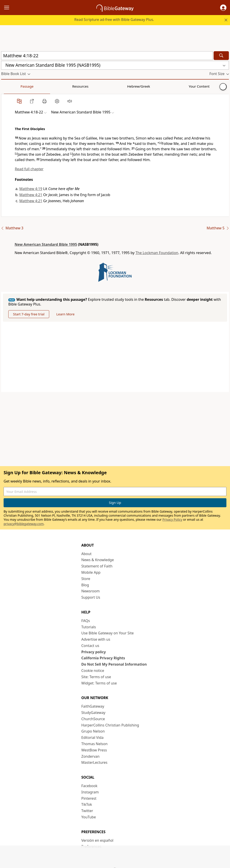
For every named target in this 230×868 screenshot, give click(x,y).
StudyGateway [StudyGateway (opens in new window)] (93, 713)
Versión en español (97, 840)
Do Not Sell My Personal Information (114, 664)
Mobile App (91, 572)
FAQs (86, 621)
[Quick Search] (107, 56)
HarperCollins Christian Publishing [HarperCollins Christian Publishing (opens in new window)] (110, 725)
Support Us (91, 597)
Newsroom (91, 591)
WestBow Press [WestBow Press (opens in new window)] (94, 750)
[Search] (221, 56)
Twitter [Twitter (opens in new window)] (87, 811)
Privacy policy (94, 652)
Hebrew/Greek (60, 86)
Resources (33, 86)
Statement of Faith (97, 566)
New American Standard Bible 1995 (46, 244)
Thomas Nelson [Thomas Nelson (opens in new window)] (94, 744)
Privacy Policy (172, 519)
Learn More (65, 314)
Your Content (89, 86)
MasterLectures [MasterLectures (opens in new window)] (94, 762)
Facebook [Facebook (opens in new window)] (89, 786)
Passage (11, 86)
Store (86, 579)
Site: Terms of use (96, 677)
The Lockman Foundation (157, 253)
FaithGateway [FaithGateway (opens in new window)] (93, 706)
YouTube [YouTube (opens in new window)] (89, 817)
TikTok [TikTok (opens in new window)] (87, 804)
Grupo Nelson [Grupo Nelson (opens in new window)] (93, 731)
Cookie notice (93, 671)
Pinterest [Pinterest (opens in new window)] (89, 798)
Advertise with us (96, 639)
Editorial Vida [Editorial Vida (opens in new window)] (92, 737)
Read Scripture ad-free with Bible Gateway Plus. (114, 20)
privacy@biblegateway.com (24, 524)
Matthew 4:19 (31, 189)
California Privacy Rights (103, 658)
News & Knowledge (98, 560)
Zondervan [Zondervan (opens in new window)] (90, 756)
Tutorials (89, 627)
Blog (85, 585)
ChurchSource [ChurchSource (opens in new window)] (93, 719)
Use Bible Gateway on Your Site (107, 633)
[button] (223, 8)
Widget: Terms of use (99, 683)
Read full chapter (29, 169)
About (86, 554)
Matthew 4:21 (31, 195)
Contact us (90, 646)
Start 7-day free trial (29, 314)
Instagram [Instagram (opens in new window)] (90, 792)
